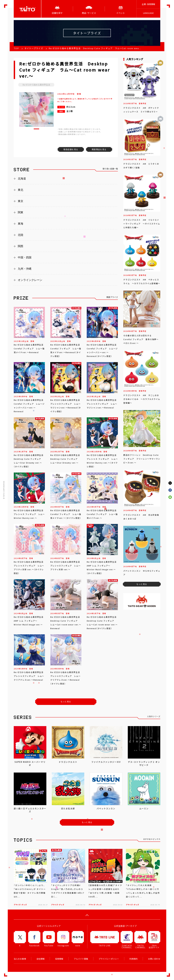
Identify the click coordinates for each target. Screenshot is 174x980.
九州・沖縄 (25, 269)
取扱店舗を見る (71, 149)
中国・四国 (25, 257)
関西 (21, 246)
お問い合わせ (154, 959)
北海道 (22, 179)
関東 (21, 212)
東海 (21, 224)
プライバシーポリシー (109, 959)
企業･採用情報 (148, 4)
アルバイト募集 (81, 959)
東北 (21, 190)
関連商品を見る (99, 149)
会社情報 (41, 959)
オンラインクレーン (30, 280)
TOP (16, 48)
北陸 (21, 235)
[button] (36, 129)
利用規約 (133, 959)
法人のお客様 (20, 959)
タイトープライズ (34, 48)
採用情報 (59, 959)
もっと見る (66, 702)
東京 (21, 201)
